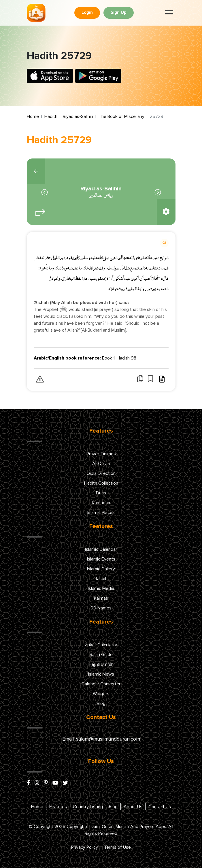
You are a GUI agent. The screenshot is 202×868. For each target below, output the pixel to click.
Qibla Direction (101, 473)
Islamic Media (101, 588)
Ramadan (101, 503)
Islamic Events (101, 559)
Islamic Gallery (101, 569)
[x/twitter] (65, 783)
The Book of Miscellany (121, 116)
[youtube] (55, 783)
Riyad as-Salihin (78, 116)
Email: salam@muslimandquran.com (101, 739)
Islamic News (101, 674)
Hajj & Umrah (101, 664)
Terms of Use (117, 847)
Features (58, 807)
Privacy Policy (85, 847)
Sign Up (119, 13)
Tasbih (101, 579)
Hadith (51, 116)
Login (87, 13)
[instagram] (37, 783)
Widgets (101, 694)
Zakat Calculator (101, 645)
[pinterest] (46, 783)
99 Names (101, 608)
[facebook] (28, 783)
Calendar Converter (101, 684)
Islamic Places (101, 513)
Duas (101, 493)
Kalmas (101, 598)
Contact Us (160, 807)
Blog (101, 703)
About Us (133, 807)
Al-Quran (101, 464)
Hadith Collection (101, 483)
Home (33, 116)
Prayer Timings (101, 454)
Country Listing (88, 807)
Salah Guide (101, 655)
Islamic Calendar (101, 549)
